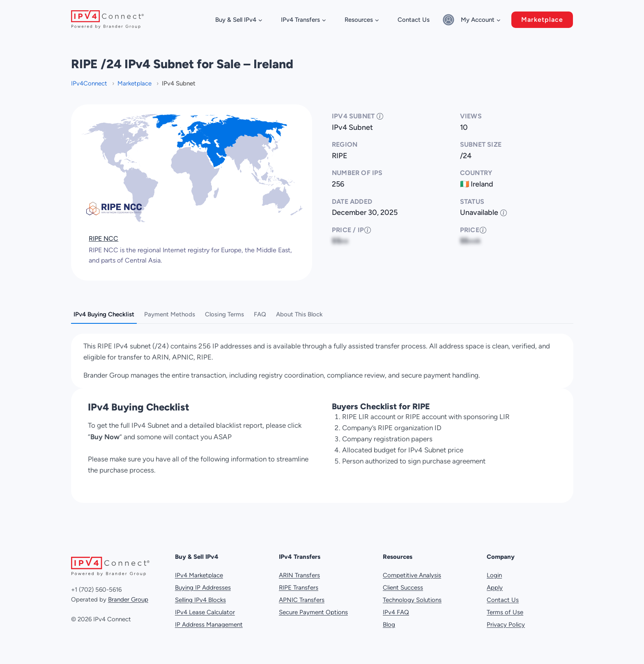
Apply (495, 588)
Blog (389, 625)
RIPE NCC (103, 239)
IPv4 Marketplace (199, 575)
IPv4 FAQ (396, 612)
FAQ (260, 314)
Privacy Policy (506, 625)
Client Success (403, 588)
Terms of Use (505, 612)
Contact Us (414, 20)
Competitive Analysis (412, 575)
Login (494, 575)
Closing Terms (224, 314)
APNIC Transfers (302, 600)
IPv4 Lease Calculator (205, 612)
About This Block (299, 314)
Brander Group (128, 599)
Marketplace (542, 20)
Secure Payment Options (313, 612)
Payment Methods (170, 314)
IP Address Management (209, 625)
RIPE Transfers (299, 588)
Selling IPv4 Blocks (200, 600)
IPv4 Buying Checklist (104, 314)
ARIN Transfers (299, 575)
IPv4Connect (90, 83)
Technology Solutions (412, 600)
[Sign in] (450, 20)
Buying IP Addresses (203, 588)
